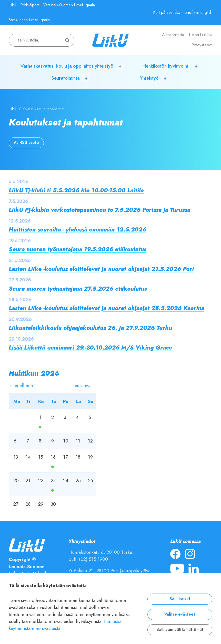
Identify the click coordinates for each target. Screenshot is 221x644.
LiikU (12, 5)
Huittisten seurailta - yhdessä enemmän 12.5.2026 (77, 230)
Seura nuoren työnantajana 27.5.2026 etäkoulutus (78, 289)
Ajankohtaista (173, 35)
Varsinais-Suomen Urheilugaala (69, 5)
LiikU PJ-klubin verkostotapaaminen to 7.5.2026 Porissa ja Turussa (99, 210)
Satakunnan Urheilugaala (29, 20)
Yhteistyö (149, 78)
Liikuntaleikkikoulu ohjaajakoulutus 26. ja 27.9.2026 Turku (90, 328)
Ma (40, 427)
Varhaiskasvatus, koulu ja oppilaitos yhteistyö (67, 66)
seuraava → (84, 386)
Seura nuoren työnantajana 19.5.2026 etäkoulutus (78, 249)
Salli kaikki (180, 599)
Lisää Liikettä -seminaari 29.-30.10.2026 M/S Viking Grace (90, 348)
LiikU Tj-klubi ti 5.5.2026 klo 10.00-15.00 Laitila (76, 190)
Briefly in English (198, 13)
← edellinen (21, 386)
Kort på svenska (167, 13)
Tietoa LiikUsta (200, 35)
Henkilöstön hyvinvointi (166, 66)
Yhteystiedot (202, 45)
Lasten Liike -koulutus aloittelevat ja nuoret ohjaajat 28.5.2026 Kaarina (107, 308)
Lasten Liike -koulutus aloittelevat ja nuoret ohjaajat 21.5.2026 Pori (101, 269)
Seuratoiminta (66, 78)
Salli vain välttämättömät (180, 630)
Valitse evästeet (180, 614)
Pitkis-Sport (30, 5)
